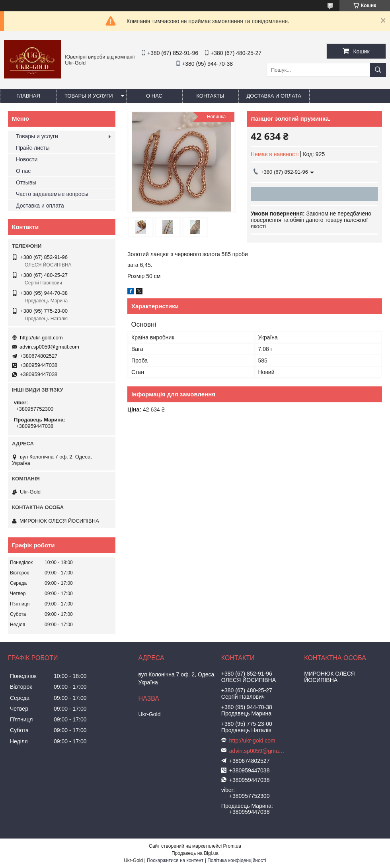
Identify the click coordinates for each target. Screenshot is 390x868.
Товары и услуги (89, 96)
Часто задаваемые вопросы (52, 194)
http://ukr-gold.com (41, 338)
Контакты (210, 96)
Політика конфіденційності (237, 860)
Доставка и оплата (274, 96)
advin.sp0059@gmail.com (49, 347)
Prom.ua (232, 846)
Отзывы (26, 182)
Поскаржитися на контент (175, 860)
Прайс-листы (33, 148)
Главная (28, 96)
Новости (27, 159)
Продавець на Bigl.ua (195, 853)
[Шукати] (378, 70)
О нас (154, 96)
